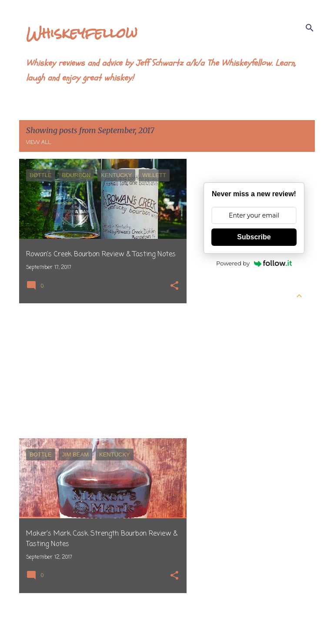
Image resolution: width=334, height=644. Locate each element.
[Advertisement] (100, 371)
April (218, 329)
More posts (103, 619)
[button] (174, 287)
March (220, 344)
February (224, 360)
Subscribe (254, 237)
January (222, 376)
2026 (211, 313)
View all (38, 143)
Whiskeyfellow (82, 33)
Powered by (254, 263)
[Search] (310, 28)
